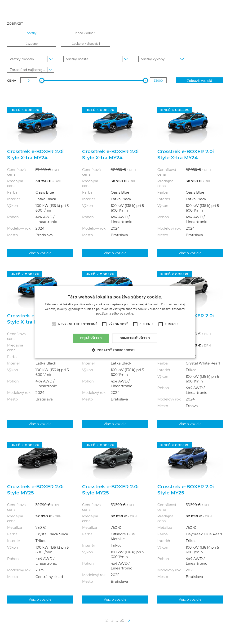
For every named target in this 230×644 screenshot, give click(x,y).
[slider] (42, 80)
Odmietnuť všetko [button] (135, 338)
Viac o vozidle (40, 253)
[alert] (115, 322)
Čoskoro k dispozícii (86, 44)
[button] (115, 350)
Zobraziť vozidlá (200, 81)
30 (122, 620)
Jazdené (32, 44)
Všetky (32, 33)
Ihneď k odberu (86, 33)
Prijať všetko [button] (91, 338)
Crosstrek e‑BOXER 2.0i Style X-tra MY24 (35, 154)
